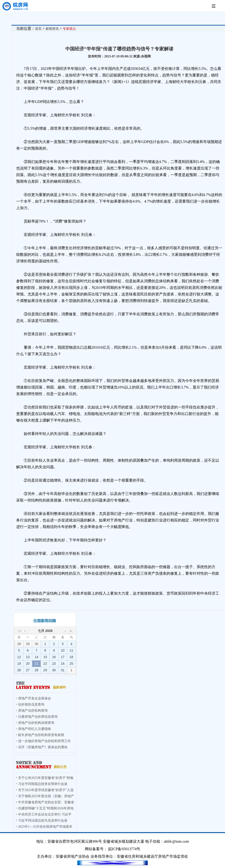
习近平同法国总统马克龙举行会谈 (43, 821)
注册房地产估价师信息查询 (38, 717)
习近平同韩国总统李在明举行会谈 (43, 784)
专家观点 (69, 29)
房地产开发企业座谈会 (35, 698)
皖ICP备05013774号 (124, 849)
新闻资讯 (52, 29)
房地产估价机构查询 (33, 711)
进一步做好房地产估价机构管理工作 (44, 741)
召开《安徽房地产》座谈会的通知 (43, 747)
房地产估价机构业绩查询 (36, 723)
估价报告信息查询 (31, 704)
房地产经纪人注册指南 (35, 729)
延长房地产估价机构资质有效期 (41, 735)
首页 (38, 29)
